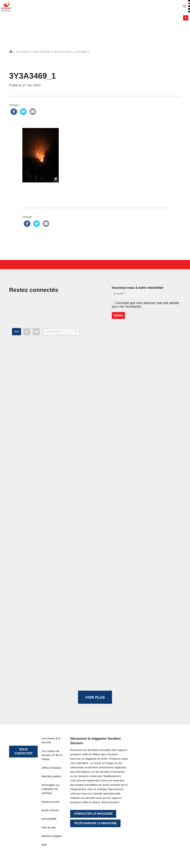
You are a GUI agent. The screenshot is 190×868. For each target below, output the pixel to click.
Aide (44, 845)
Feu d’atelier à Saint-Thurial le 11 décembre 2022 (44, 52)
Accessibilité (49, 819)
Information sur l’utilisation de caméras (51, 789)
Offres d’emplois (51, 768)
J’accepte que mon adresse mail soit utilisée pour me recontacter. (145, 305)
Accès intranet (50, 810)
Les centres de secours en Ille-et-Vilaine (52, 755)
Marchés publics (51, 776)
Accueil (11, 52)
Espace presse (50, 802)
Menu (186, 18)
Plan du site (49, 827)
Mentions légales (52, 836)
